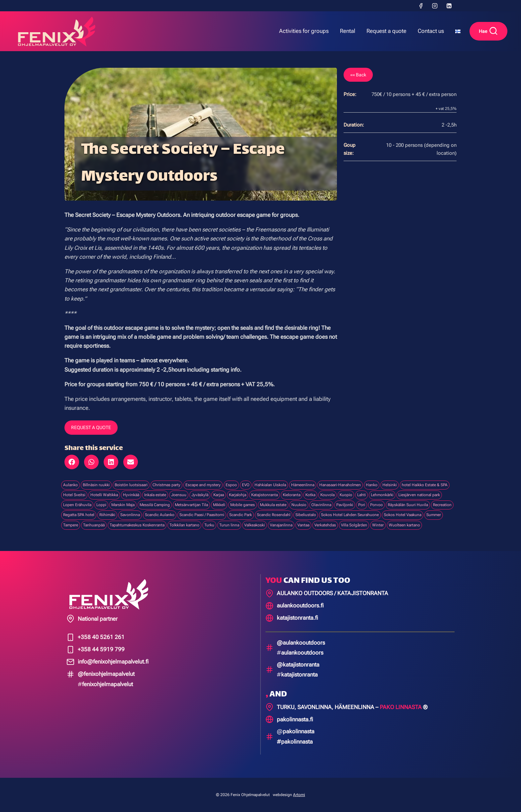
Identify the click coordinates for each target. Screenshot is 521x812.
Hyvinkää (131, 495)
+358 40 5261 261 (101, 637)
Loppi (101, 505)
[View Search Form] (488, 31)
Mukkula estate (273, 505)
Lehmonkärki (382, 495)
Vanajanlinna (281, 525)
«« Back (358, 75)
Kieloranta (292, 495)
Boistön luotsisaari (131, 485)
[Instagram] (435, 6)
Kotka (310, 495)
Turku (209, 525)
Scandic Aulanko (160, 515)
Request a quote (386, 31)
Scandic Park (241, 515)
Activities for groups (304, 31)
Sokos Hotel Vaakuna (403, 515)
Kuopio (346, 495)
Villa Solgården (354, 525)
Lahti (362, 495)
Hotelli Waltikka (104, 495)
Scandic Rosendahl (274, 515)
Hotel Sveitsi (74, 495)
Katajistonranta (264, 495)
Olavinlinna (321, 505)
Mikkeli (219, 505)
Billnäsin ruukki (96, 485)
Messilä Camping (155, 505)
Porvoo (376, 505)
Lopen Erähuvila (77, 505)
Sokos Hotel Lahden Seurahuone (350, 515)
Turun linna (229, 525)
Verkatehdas (325, 525)
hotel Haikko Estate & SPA (425, 485)
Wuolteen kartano (404, 525)
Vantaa (303, 525)
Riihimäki (107, 515)
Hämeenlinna (303, 485)
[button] (72, 462)
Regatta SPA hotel (79, 515)
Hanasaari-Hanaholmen (340, 485)
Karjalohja (238, 495)
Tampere (71, 525)
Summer (434, 515)
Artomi (299, 795)
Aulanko (70, 485)
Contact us (431, 31)
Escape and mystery (203, 485)
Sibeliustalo (306, 515)
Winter (378, 525)
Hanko (372, 485)
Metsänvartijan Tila (191, 505)
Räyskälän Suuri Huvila (408, 505)
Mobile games (243, 505)
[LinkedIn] (449, 6)
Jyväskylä (200, 495)
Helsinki (390, 485)
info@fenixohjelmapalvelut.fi (113, 662)
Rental (348, 31)
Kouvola (327, 495)
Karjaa (219, 495)
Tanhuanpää (94, 525)
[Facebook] (421, 6)
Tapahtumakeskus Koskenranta (137, 525)
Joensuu (179, 495)
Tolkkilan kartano (184, 525)
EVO (246, 485)
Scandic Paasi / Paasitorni (202, 515)
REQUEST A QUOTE (91, 427)
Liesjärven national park (419, 495)
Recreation (442, 505)
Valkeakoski (255, 525)
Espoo (231, 485)
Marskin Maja (123, 505)
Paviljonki (345, 505)
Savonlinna (130, 515)
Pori (362, 505)
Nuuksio (299, 505)
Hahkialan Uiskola (270, 485)
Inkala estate (155, 495)
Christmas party (166, 485)
